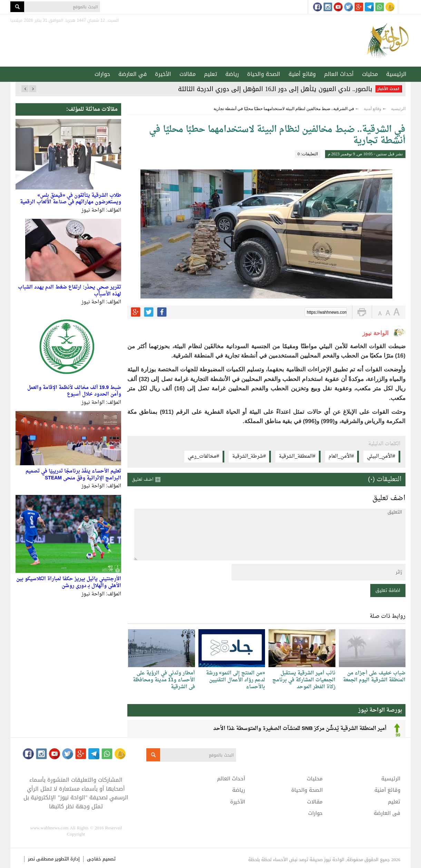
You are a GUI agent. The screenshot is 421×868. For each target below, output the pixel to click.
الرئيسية (396, 74)
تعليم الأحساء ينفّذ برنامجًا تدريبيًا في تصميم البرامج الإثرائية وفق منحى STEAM (73, 475)
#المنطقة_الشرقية (297, 456)
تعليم (210, 74)
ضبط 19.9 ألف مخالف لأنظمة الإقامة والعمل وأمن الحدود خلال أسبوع (74, 391)
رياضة (232, 74)
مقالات (188, 74)
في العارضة (133, 74)
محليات (370, 74)
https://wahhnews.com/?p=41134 (327, 313)
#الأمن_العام (341, 456)
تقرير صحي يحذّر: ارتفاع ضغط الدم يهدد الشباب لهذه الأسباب (70, 291)
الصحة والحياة (264, 74)
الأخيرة (163, 74)
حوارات (102, 74)
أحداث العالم (339, 74)
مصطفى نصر (41, 859)
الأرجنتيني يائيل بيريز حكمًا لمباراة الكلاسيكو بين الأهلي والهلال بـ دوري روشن (69, 582)
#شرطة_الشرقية (249, 456)
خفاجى (94, 859)
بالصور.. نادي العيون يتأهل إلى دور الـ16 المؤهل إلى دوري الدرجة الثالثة (275, 89)
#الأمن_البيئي (381, 456)
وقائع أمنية (302, 74)
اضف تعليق (143, 480)
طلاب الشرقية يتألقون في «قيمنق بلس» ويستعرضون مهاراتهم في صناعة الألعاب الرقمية (71, 199)
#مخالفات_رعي (203, 456)
